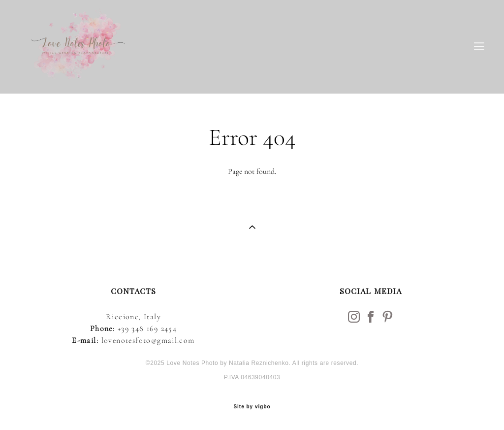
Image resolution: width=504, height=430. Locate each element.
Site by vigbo (252, 407)
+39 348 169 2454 (147, 329)
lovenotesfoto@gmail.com (148, 340)
